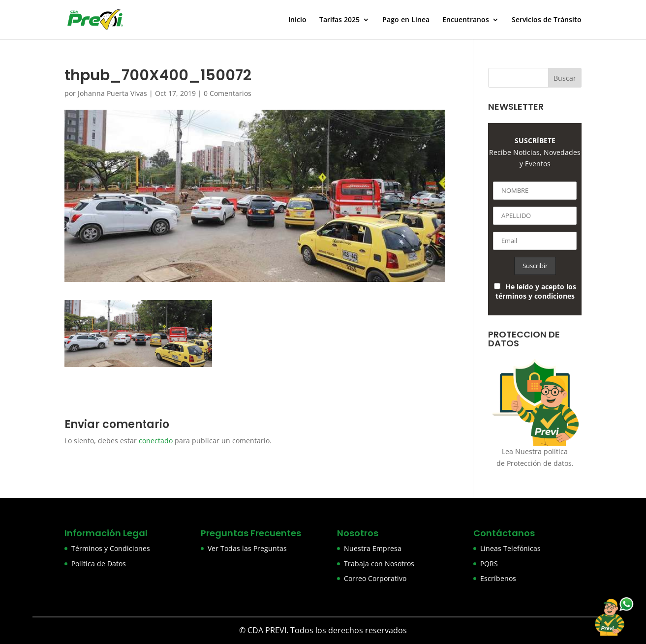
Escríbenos (498, 578)
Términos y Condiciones (111, 548)
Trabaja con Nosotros (379, 564)
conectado (156, 441)
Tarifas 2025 (339, 20)
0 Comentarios (228, 93)
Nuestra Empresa (373, 548)
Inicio (297, 20)
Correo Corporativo (375, 578)
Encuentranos (466, 20)
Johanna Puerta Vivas (112, 93)
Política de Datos (99, 564)
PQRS (489, 564)
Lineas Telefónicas (510, 548)
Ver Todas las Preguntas (247, 548)
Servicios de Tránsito (547, 20)
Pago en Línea (406, 20)
